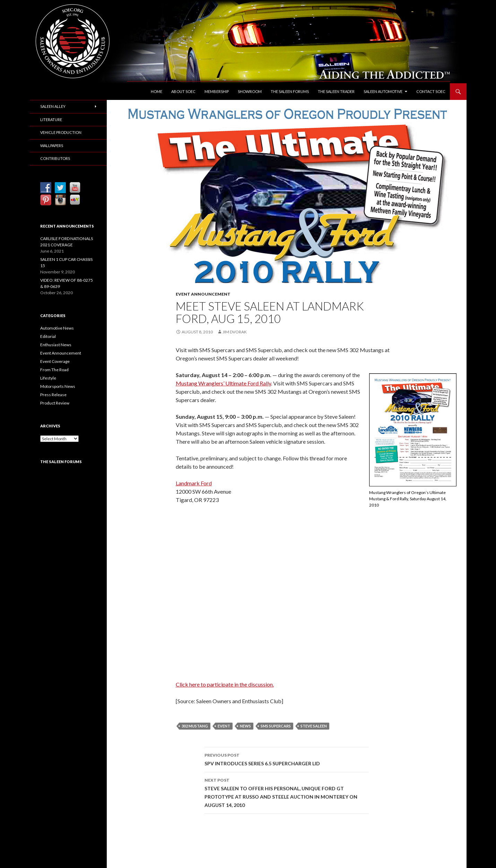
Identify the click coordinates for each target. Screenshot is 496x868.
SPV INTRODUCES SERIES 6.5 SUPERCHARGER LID (287, 759)
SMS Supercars (276, 726)
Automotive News (57, 328)
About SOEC (183, 91)
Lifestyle (48, 378)
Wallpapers (52, 146)
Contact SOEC (431, 91)
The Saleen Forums (290, 91)
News (245, 726)
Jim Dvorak (235, 332)
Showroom (250, 91)
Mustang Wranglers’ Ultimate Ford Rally (223, 383)
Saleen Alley (53, 106)
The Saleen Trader (336, 91)
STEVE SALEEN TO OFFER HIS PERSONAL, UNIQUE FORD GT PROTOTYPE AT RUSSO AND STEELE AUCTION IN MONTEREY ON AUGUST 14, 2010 (287, 792)
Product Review (55, 403)
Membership (217, 91)
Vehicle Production (61, 132)
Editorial (48, 336)
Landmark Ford (194, 483)
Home (156, 91)
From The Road (54, 370)
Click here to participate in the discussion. (225, 684)
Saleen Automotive (383, 91)
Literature (51, 120)
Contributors (55, 158)
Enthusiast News (56, 345)
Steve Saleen (314, 726)
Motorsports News (58, 386)
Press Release (53, 395)
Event (224, 726)
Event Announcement (203, 294)
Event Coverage (55, 361)
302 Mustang (195, 726)
